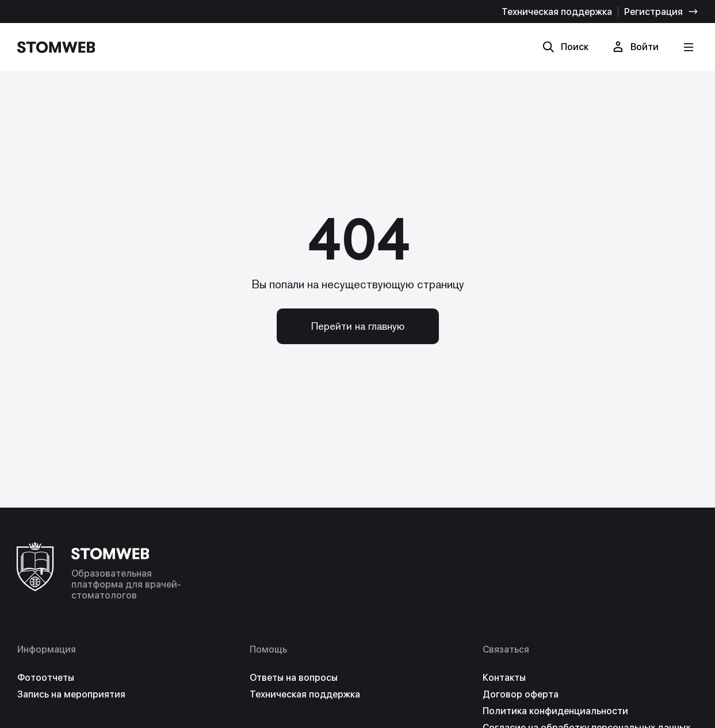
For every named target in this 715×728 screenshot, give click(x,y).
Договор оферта (521, 694)
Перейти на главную (358, 326)
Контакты (504, 678)
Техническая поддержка (557, 12)
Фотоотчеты (46, 678)
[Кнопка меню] (688, 47)
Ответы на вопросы (294, 678)
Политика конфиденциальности (555, 711)
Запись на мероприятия (71, 694)
